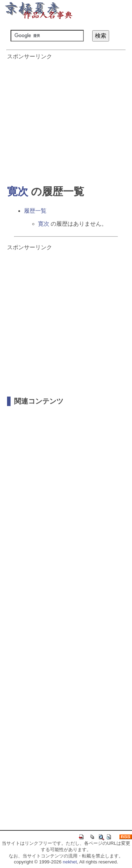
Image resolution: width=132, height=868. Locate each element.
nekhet (70, 862)
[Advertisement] (66, 119)
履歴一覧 (35, 211)
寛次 (18, 191)
